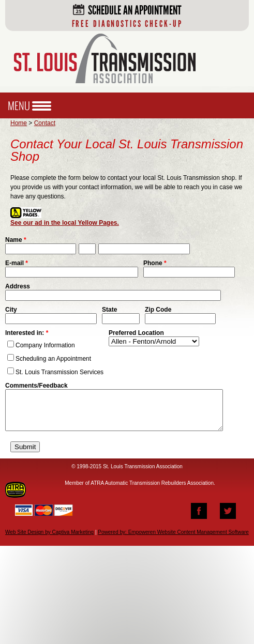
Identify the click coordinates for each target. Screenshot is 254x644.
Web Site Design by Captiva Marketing (49, 540)
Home (19, 123)
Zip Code (158, 310)
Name (16, 240)
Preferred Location (136, 333)
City (11, 310)
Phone (155, 263)
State (109, 310)
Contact (45, 123)
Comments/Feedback (36, 386)
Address (18, 286)
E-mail (17, 263)
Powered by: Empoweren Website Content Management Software (173, 540)
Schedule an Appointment (127, 16)
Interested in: (27, 333)
